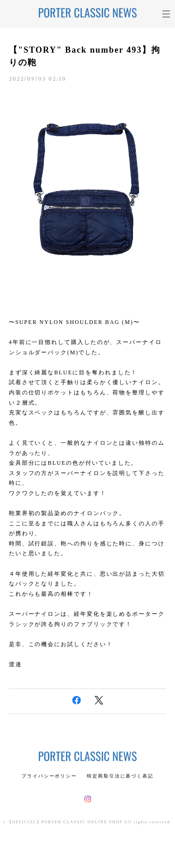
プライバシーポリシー (49, 776)
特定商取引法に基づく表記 (120, 776)
